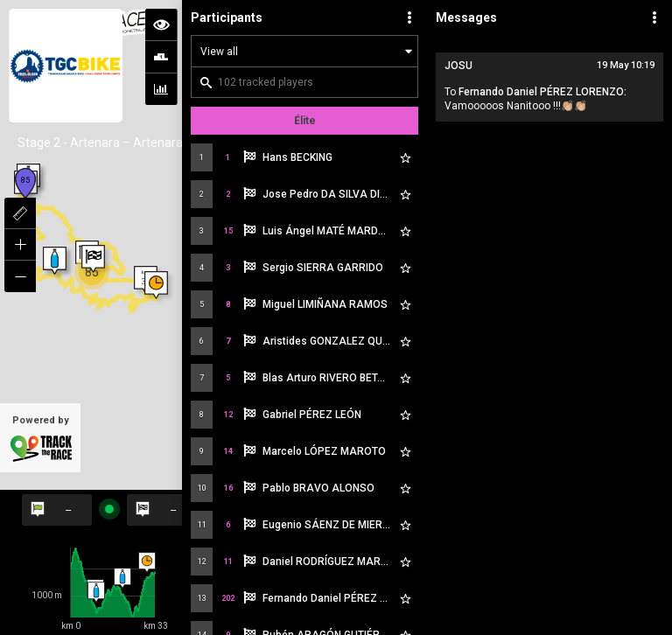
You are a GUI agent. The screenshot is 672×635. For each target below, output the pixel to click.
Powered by (40, 439)
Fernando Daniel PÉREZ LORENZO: (542, 92)
